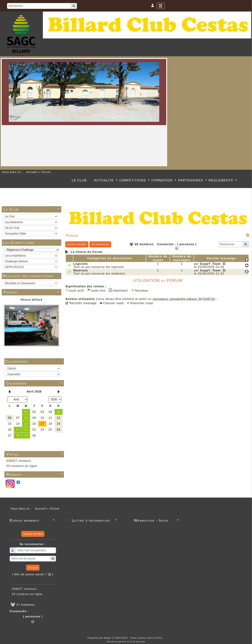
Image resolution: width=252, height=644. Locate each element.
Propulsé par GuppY (100, 638)
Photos (32, 292)
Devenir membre (77, 244)
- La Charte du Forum (84, 252)
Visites (35, 454)
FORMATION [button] (163, 180)
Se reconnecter (100, 244)
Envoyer (33, 568)
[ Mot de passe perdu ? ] (33, 574)
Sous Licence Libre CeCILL (147, 638)
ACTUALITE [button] (104, 180)
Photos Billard (31, 300)
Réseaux (35, 474)
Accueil (32, 172)
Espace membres (33, 520)
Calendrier (35, 383)
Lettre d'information (95, 520)
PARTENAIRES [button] (191, 180)
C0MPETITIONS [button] (133, 180)
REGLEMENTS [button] (221, 180)
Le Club (32, 209)
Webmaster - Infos (157, 520)
